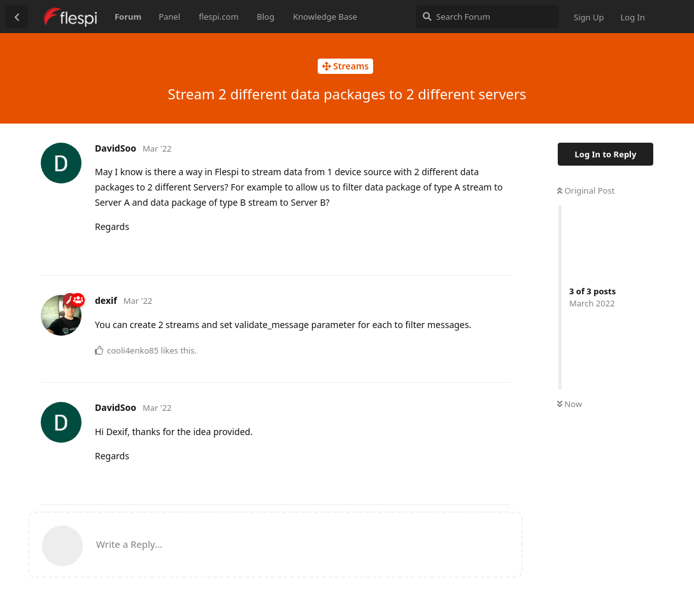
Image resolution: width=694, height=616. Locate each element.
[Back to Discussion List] (17, 17)
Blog (266, 17)
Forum (128, 17)
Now (570, 404)
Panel (169, 17)
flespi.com (218, 17)
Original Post (586, 190)
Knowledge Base (325, 17)
